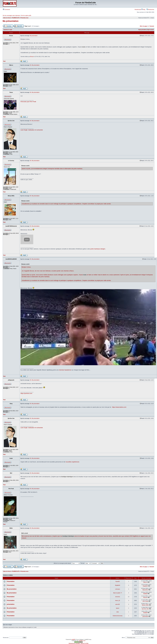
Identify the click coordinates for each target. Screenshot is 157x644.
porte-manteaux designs (98, 249)
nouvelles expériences (72, 462)
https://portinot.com (26, 393)
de (36, 271)
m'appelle (26, 271)
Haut (4, 61)
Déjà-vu (145, 582)
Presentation (11, 616)
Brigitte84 (118, 585)
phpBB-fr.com (82, 641)
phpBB (73, 640)
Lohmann (118, 589)
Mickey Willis (145, 605)
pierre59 (118, 604)
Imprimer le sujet (8, 30)
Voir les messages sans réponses (11, 15)
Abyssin (145, 597)
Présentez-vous (24, 18)
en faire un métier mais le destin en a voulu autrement (103, 275)
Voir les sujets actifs (26, 15)
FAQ (143, 10)
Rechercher (150, 10)
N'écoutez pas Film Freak (28, 102)
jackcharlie (145, 616)
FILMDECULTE (16, 18)
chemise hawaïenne (65, 370)
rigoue (118, 608)
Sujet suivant (150, 30)
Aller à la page (143, 26)
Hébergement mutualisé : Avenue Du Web (78, 643)
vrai (41, 271)
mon (38, 271)
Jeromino (118, 597)
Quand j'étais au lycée (28, 275)
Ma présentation (11, 21)
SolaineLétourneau (118, 616)
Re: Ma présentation (35, 65)
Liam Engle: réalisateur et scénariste (32, 130)
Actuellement (26, 280)
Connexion (6, 10)
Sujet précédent (142, 30)
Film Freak (145, 601)
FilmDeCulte (138, 10)
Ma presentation (12, 589)
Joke (118, 612)
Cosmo (145, 594)
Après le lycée (125, 275)
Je (22, 271)
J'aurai (81, 275)
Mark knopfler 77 (118, 593)
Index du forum (7, 18)
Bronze (32, 57)
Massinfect (145, 590)
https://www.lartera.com (119, 407)
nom (44, 271)
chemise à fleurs (69, 271)
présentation (11, 604)
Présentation (11, 581)
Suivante (152, 26)
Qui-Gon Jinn (145, 609)
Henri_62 (118, 600)
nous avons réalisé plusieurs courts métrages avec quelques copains (57, 275)
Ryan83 (118, 581)
